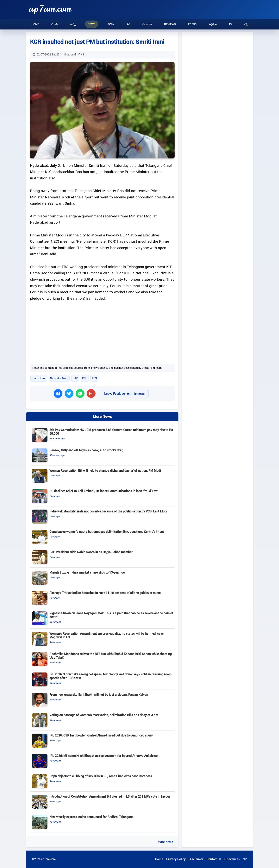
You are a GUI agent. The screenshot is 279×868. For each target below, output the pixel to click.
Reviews (170, 24)
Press (192, 24)
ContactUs (214, 859)
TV (230, 24)
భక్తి (246, 24)
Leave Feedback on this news (124, 394)
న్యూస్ (55, 24)
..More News (164, 842)
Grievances (232, 859)
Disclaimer (196, 859)
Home (35, 24)
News (92, 24)
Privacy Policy (176, 859)
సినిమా (111, 24)
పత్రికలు (213, 24)
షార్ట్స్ (73, 24)
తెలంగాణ (147, 24)
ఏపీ (128, 24)
